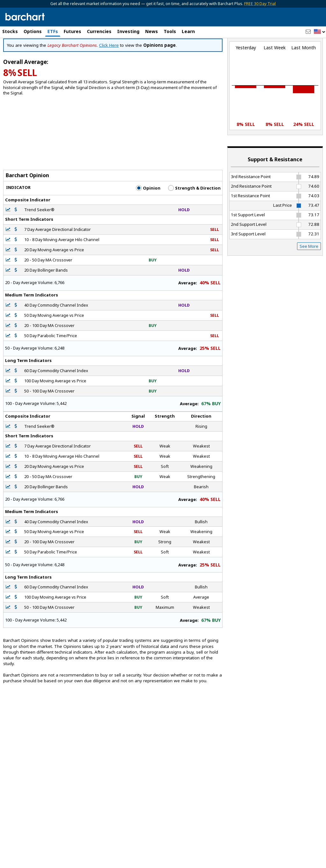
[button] (320, 32)
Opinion (148, 215)
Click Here (109, 73)
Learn (188, 31)
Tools (170, 31)
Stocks (10, 31)
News (152, 31)
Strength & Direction (194, 215)
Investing (128, 31)
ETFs (53, 31)
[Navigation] (58, 55)
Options (33, 31)
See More (309, 273)
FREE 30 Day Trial (260, 4)
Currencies (99, 31)
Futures (72, 31)
